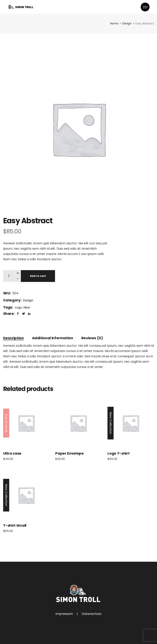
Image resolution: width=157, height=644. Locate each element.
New (27, 307)
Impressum (64, 614)
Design (28, 300)
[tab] (13, 338)
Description (13, 338)
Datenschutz (92, 614)
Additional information (53, 338)
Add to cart (38, 276)
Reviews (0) (92, 338)
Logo (18, 307)
